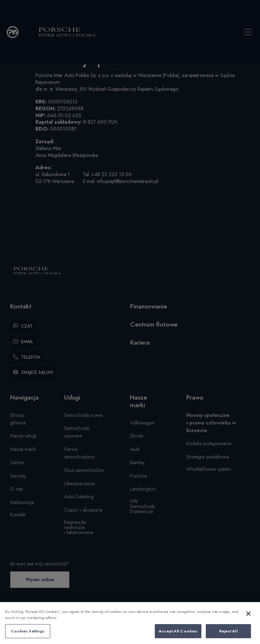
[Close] (248, 620)
